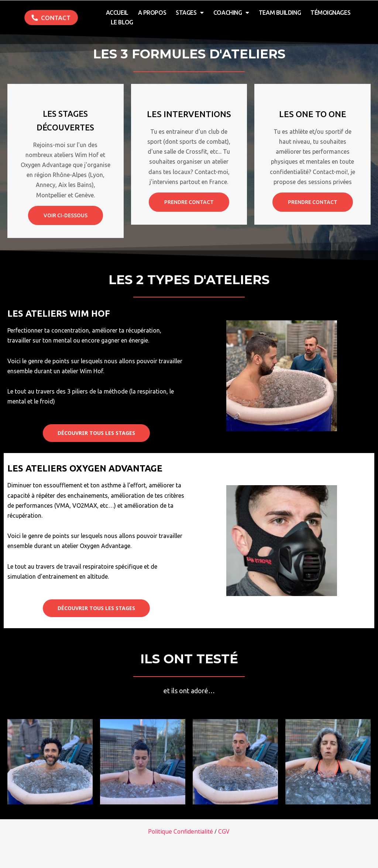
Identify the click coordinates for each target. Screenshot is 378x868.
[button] (51, 17)
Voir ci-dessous (66, 215)
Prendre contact (189, 202)
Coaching (231, 13)
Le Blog (122, 22)
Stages (190, 13)
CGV (225, 831)
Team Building (280, 13)
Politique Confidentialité (180, 831)
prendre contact (313, 202)
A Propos (152, 13)
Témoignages (330, 13)
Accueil (117, 13)
